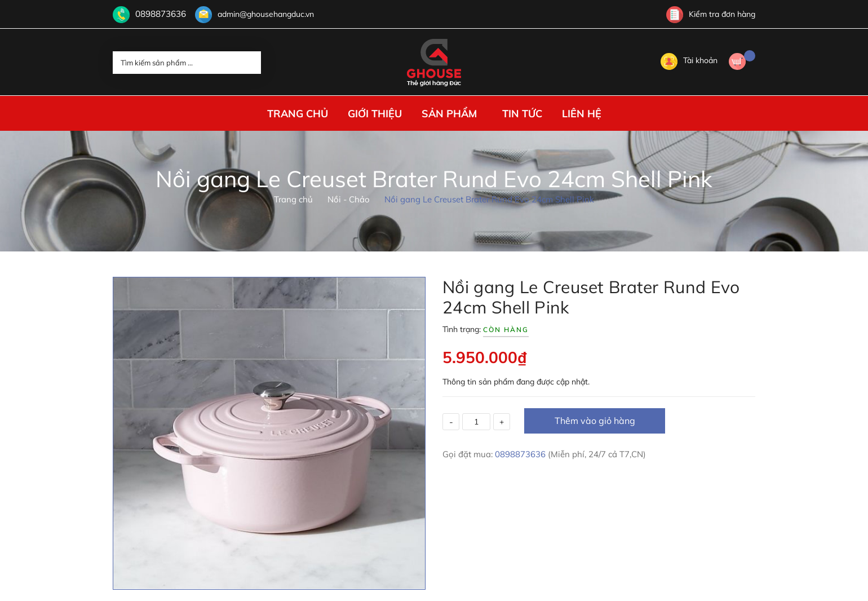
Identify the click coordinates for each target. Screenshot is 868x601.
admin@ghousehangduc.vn (260, 14)
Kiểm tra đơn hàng (711, 14)
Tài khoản (689, 60)
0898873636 (158, 14)
